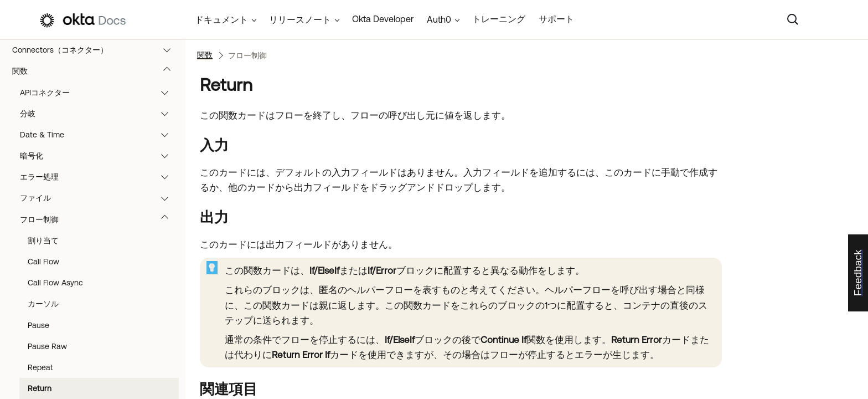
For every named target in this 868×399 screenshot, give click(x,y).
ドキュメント (221, 19)
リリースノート (300, 19)
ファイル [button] (99, 198)
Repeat (40, 367)
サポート (556, 19)
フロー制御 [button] (99, 219)
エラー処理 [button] (99, 177)
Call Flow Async (55, 283)
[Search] (793, 19)
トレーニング (499, 19)
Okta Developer (383, 19)
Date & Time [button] (99, 135)
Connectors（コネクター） (97, 50)
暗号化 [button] (99, 156)
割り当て (43, 241)
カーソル (43, 304)
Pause (38, 325)
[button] (169, 50)
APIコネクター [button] (99, 93)
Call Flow (43, 262)
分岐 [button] (99, 114)
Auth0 (439, 19)
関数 (97, 71)
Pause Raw (47, 346)
